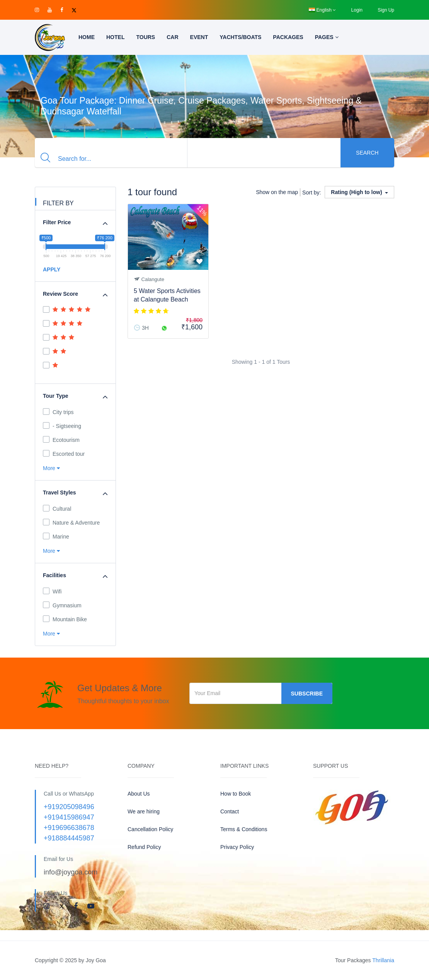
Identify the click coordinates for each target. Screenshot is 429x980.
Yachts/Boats (240, 37)
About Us (139, 794)
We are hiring (144, 811)
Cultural (57, 508)
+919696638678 (69, 828)
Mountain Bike (65, 619)
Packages (288, 37)
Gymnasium (62, 605)
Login (357, 10)
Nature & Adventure (71, 522)
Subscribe (307, 694)
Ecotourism (61, 440)
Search (367, 153)
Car (172, 37)
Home (87, 37)
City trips (58, 412)
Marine (56, 536)
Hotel (115, 37)
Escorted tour (64, 453)
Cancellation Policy (150, 829)
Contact (230, 811)
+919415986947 (69, 817)
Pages (327, 37)
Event (199, 37)
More (51, 468)
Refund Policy (144, 847)
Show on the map (277, 192)
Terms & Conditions (244, 829)
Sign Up (386, 10)
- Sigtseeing (62, 426)
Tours (146, 37)
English (322, 10)
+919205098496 (69, 807)
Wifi (52, 591)
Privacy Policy (237, 847)
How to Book (236, 794)
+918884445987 (69, 838)
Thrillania (383, 960)
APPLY (52, 269)
